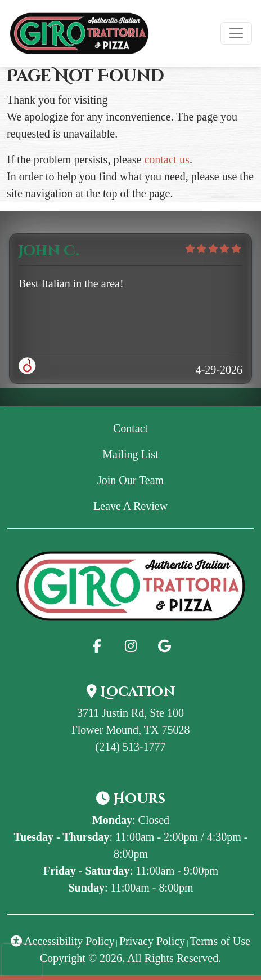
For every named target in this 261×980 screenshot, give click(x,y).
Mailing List (130, 454)
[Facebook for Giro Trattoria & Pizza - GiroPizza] (97, 646)
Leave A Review (163, 505)
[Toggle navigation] (236, 33)
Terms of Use (220, 941)
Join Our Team (130, 480)
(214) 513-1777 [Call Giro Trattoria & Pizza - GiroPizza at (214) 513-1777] (131, 747)
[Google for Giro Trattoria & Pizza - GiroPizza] (164, 646)
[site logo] (79, 34)
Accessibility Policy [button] (62, 941)
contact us (167, 159)
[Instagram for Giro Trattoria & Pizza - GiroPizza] (130, 646)
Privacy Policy (152, 941)
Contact (130, 428)
